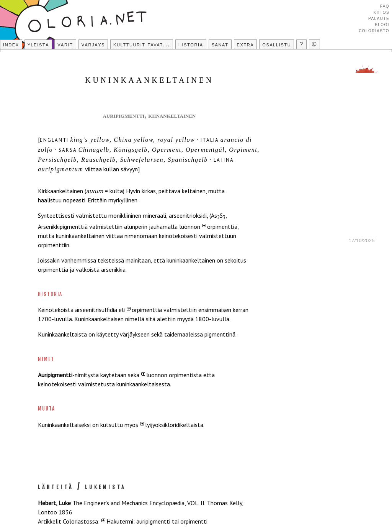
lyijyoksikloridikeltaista (174, 425)
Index (11, 44)
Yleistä (38, 44)
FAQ (385, 6)
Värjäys (93, 44)
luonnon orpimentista (174, 375)
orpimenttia (222, 227)
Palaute (379, 18)
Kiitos (381, 12)
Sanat (220, 44)
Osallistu (277, 44)
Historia (191, 44)
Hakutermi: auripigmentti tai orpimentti (157, 521)
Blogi (382, 24)
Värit (65, 44)
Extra (246, 44)
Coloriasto (374, 30)
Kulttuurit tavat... (142, 44)
